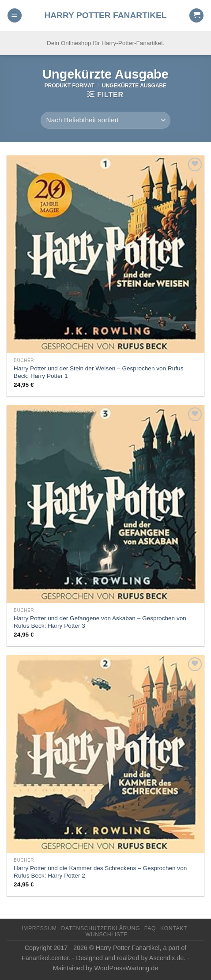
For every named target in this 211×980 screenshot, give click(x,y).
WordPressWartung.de (126, 968)
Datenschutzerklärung (100, 928)
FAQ (150, 928)
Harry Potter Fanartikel (105, 15)
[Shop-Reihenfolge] (105, 120)
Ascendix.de (166, 958)
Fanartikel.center (45, 958)
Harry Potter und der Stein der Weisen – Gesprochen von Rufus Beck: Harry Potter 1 (98, 372)
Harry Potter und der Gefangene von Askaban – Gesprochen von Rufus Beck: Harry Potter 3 (100, 622)
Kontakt (174, 928)
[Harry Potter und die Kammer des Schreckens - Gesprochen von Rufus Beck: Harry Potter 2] (105, 754)
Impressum (39, 928)
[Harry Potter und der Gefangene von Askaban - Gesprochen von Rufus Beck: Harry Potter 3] (105, 504)
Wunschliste (107, 935)
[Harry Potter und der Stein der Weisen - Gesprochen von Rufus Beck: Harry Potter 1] (105, 254)
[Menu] (15, 16)
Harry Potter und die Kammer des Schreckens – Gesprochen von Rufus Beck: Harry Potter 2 (100, 872)
